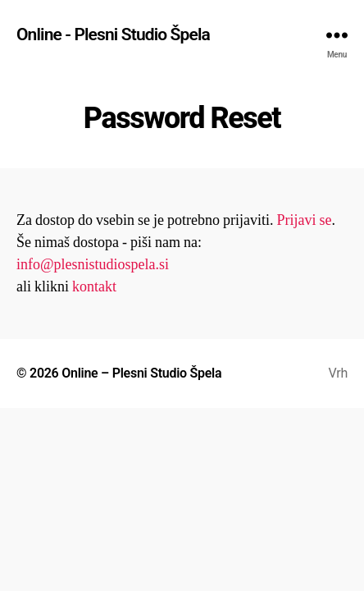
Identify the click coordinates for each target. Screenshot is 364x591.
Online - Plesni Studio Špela (113, 35)
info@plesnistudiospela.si (93, 265)
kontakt (94, 287)
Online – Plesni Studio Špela (141, 373)
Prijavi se (304, 220)
